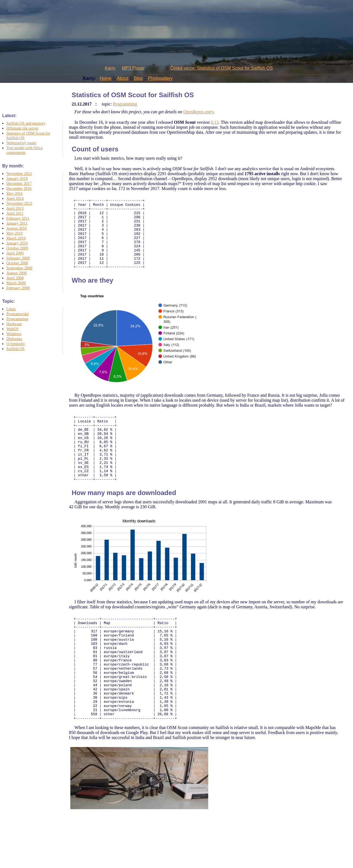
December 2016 (19, 188)
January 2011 (17, 223)
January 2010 (17, 243)
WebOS (12, 329)
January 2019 (17, 178)
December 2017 (19, 183)
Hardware (14, 324)
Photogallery (160, 78)
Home (106, 78)
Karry (110, 68)
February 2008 (18, 288)
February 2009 (18, 258)
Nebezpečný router (21, 143)
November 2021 (19, 173)
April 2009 (15, 253)
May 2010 (14, 233)
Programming (17, 319)
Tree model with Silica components (24, 150)
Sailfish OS (15, 349)
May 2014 (14, 193)
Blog (138, 78)
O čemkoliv (16, 344)
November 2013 (19, 203)
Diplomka (14, 339)
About (123, 78)
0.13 (215, 122)
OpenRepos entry (198, 112)
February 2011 (18, 218)
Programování (18, 314)
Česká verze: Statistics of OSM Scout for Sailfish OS (222, 68)
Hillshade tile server (22, 128)
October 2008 (17, 263)
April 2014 (15, 198)
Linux (11, 309)
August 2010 (17, 228)
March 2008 (16, 283)
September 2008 (19, 268)
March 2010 (16, 238)
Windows (14, 334)
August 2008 (17, 273)
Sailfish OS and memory (26, 123)
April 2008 (15, 278)
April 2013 (15, 208)
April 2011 (15, 213)
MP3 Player (133, 68)
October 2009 (17, 248)
